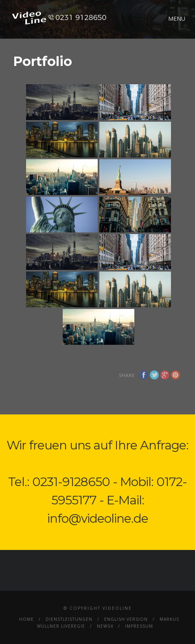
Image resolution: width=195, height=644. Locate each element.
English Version (126, 619)
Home (26, 619)
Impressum (139, 626)
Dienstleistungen (69, 619)
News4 (105, 626)
